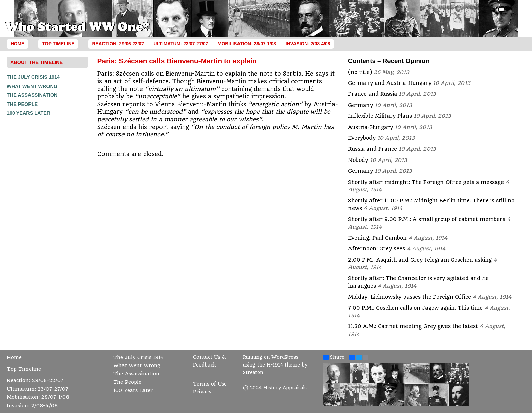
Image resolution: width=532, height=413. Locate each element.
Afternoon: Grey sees (377, 249)
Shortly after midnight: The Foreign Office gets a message (426, 182)
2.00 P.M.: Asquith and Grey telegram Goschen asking (420, 260)
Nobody (358, 160)
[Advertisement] (34, 220)
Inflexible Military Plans (380, 116)
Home (17, 44)
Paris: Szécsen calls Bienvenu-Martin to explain (177, 61)
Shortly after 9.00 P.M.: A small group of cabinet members (427, 219)
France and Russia (373, 94)
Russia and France (373, 149)
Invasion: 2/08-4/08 (308, 44)
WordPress (285, 357)
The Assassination (32, 95)
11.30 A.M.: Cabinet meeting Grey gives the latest (413, 326)
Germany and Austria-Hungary (390, 83)
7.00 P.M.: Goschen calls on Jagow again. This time (415, 308)
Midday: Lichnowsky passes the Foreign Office (410, 297)
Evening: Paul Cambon (377, 238)
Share (334, 357)
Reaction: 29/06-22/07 (118, 44)
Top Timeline (58, 44)
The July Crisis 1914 (33, 77)
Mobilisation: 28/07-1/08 (247, 44)
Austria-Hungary (370, 127)
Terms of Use (210, 384)
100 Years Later (28, 113)
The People (22, 104)
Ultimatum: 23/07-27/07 (181, 44)
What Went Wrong (32, 86)
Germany (360, 105)
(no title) (360, 72)
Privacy (202, 392)
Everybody (362, 138)
